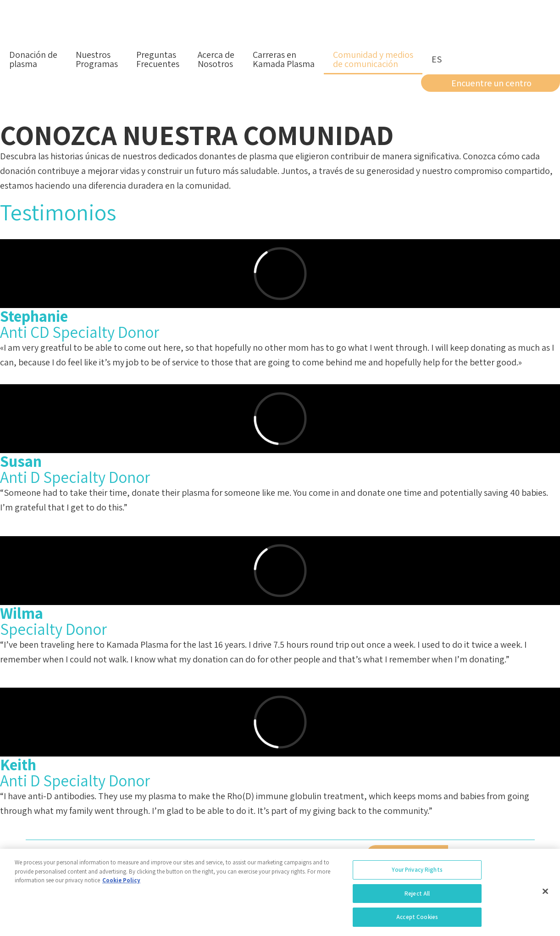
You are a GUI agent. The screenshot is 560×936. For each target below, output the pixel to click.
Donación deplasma (33, 59)
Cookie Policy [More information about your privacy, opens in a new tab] (121, 883)
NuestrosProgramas (97, 59)
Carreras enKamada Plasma (284, 59)
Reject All (417, 896)
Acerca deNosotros (216, 59)
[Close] (545, 894)
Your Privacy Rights (417, 872)
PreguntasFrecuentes (158, 59)
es (437, 59)
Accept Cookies (417, 920)
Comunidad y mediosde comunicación (373, 59)
